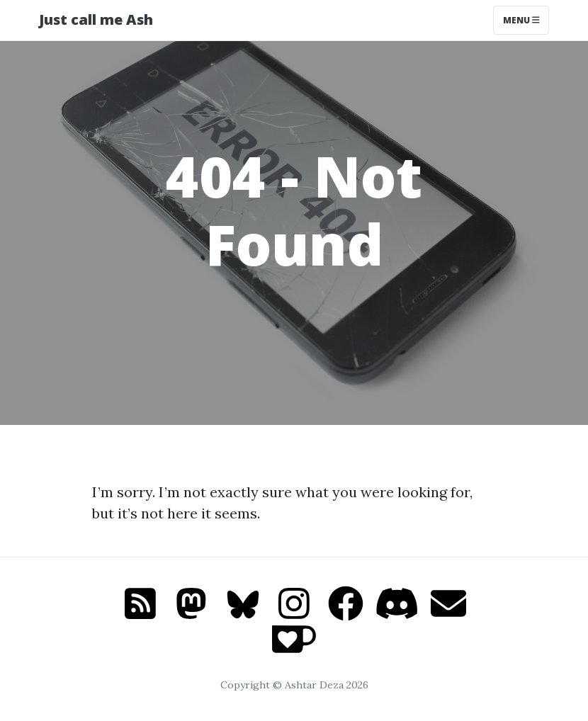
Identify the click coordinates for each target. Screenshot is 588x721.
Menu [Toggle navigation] (521, 20)
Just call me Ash (96, 19)
